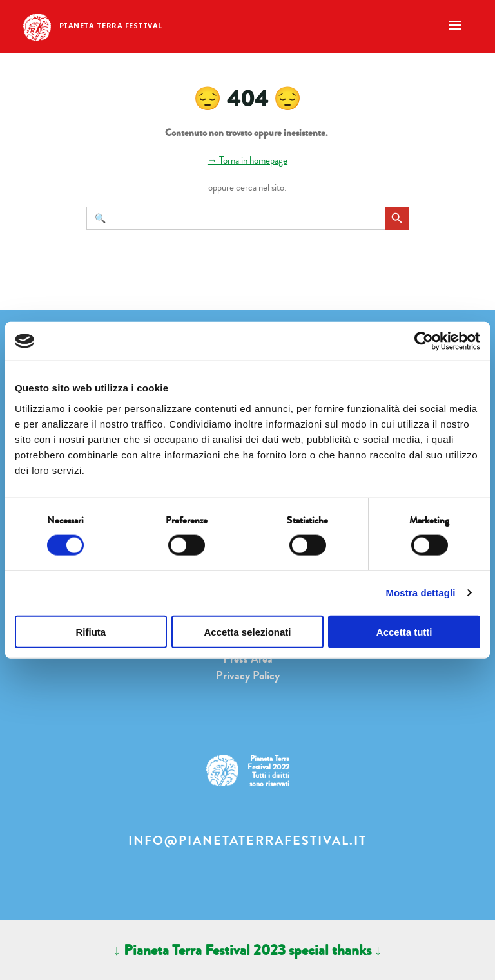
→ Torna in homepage (247, 160)
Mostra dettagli (420, 593)
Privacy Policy (248, 675)
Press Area (248, 659)
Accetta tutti (404, 631)
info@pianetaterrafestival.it (247, 841)
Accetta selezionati (247, 631)
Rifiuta (91, 631)
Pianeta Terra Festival (111, 25)
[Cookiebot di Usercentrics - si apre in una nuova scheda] (424, 341)
